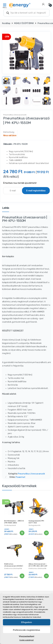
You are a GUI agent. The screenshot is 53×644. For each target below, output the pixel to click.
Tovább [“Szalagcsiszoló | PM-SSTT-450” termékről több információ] (46, 533)
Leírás (6, 208)
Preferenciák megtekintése (27, 630)
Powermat (20, 477)
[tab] (6, 209)
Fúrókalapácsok (10, 525)
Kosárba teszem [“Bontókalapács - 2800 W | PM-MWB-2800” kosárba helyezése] (22, 533)
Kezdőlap (6, 23)
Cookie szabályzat (26, 640)
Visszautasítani (26, 636)
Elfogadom (26, 622)
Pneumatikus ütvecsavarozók (15, 115)
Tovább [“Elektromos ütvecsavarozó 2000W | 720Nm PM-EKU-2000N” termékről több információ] (22, 576)
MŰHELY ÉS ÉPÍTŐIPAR (24, 23)
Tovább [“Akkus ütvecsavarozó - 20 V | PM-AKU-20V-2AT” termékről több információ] (46, 576)
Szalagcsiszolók (34, 525)
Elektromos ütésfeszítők (13, 569)
